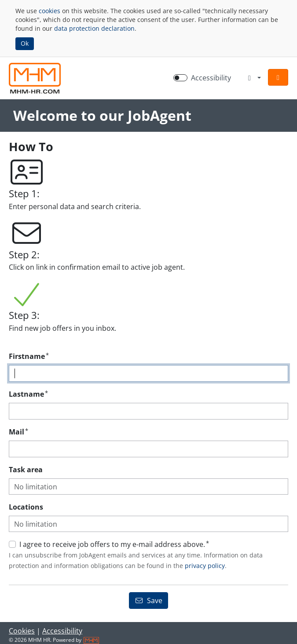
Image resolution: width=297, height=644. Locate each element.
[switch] (180, 78)
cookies (49, 11)
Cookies (22, 631)
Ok (25, 43)
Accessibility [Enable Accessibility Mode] (211, 78)
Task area (26, 470)
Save (148, 601)
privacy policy (205, 566)
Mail (18, 432)
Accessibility (62, 631)
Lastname (28, 394)
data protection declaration (94, 28)
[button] (278, 77)
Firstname (29, 356)
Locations (26, 507)
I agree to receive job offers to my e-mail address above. (114, 544)
